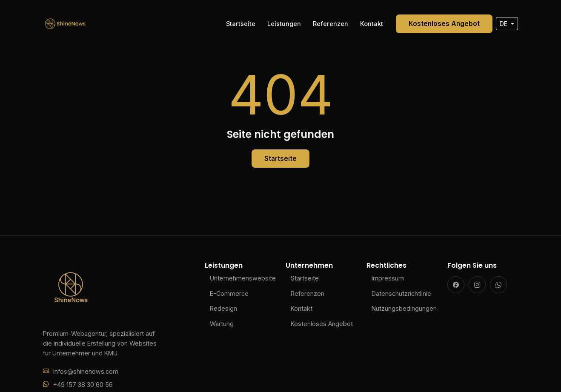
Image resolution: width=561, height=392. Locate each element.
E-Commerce (229, 293)
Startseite (241, 24)
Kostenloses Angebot (444, 24)
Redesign (223, 308)
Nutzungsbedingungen (404, 308)
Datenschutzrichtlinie (401, 293)
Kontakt (372, 24)
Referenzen (331, 24)
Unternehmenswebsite (243, 278)
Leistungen (284, 24)
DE (504, 24)
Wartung (222, 324)
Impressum (388, 278)
